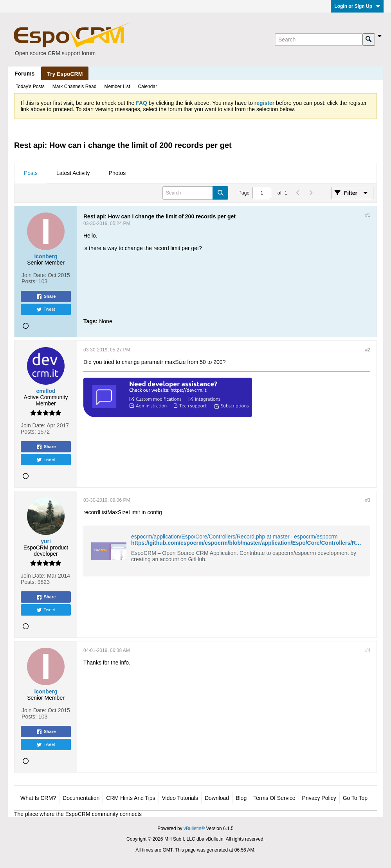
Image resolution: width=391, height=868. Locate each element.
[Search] (319, 40)
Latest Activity (73, 173)
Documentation (81, 798)
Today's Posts (30, 86)
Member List (117, 86)
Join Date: (34, 275)
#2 (368, 350)
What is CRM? (38, 798)
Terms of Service (274, 798)
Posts (31, 173)
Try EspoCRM (65, 74)
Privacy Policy (319, 798)
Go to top (355, 798)
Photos (117, 173)
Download (217, 798)
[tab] (31, 173)
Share (46, 297)
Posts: (29, 281)
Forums (24, 74)
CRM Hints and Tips (131, 798)
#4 (368, 650)
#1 (368, 215)
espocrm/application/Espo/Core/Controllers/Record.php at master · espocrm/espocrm (234, 537)
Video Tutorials (180, 798)
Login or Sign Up (357, 6)
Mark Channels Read (75, 86)
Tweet (46, 310)
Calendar (147, 86)
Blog (241, 798)
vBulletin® (194, 828)
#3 (368, 500)
